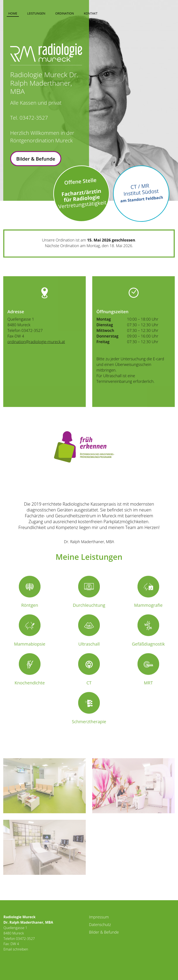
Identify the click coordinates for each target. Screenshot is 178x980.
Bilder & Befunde (36, 163)
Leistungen (36, 13)
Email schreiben (16, 949)
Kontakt (91, 13)
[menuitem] (13, 13)
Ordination (65, 13)
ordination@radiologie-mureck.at (36, 356)
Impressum (99, 917)
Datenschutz (100, 924)
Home (13, 13)
